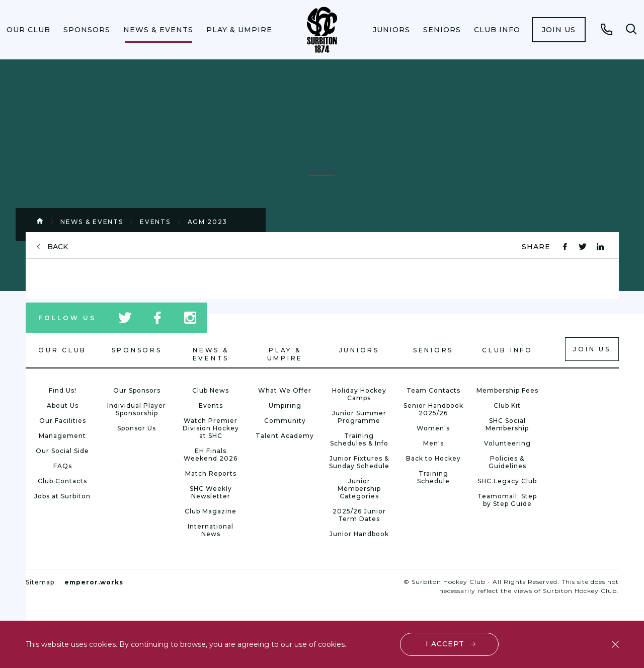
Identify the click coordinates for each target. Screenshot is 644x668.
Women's (433, 428)
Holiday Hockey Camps (359, 394)
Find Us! (63, 390)
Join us (559, 30)
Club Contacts (62, 481)
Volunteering (507, 443)
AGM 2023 (208, 222)
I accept (445, 644)
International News (211, 530)
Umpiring (285, 405)
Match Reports (211, 473)
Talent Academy (285, 436)
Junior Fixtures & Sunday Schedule (359, 462)
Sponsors (87, 30)
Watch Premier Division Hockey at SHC (211, 428)
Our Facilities (63, 421)
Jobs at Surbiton (62, 496)
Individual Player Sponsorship (137, 409)
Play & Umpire (239, 30)
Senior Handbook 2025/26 (433, 409)
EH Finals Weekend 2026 (211, 455)
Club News (211, 390)
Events (155, 222)
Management (62, 436)
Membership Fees (507, 390)
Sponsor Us (137, 428)
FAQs (63, 466)
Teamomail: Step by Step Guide (507, 500)
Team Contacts (433, 390)
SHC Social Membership (507, 424)
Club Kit (507, 405)
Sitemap (40, 582)
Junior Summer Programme (359, 417)
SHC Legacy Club (507, 481)
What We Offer (285, 390)
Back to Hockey (433, 458)
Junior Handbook (359, 534)
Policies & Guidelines (507, 462)
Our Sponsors (137, 390)
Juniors (391, 30)
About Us (63, 405)
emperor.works (94, 582)
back (58, 247)
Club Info (497, 30)
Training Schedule (433, 477)
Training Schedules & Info (359, 439)
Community (285, 421)
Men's (433, 443)
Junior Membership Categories (359, 489)
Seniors (442, 30)
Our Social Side (62, 451)
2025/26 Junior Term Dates (359, 515)
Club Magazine (211, 511)
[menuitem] (28, 30)
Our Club (28, 30)
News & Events (158, 30)
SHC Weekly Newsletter (211, 492)
